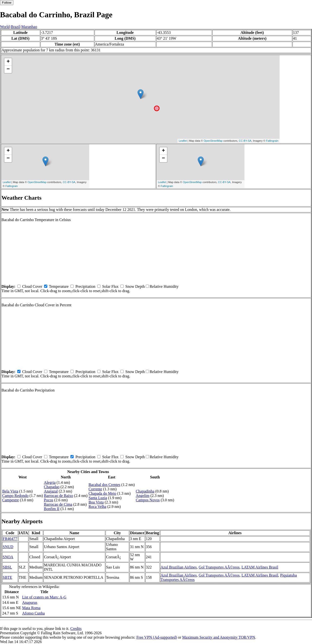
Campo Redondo (15, 496)
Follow (7, 3)
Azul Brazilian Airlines (179, 567)
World (5, 27)
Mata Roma (31, 608)
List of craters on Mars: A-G (44, 597)
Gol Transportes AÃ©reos (219, 567)
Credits (76, 629)
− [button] (8, 69)
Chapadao (52, 487)
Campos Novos (148, 500)
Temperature (59, 286)
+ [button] (8, 62)
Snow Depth (135, 286)
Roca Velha (97, 507)
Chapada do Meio (102, 493)
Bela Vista (10, 491)
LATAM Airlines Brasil (260, 567)
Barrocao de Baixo (58, 496)
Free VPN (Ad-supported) (157, 637)
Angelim (143, 496)
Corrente (95, 489)
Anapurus (30, 602)
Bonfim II (52, 509)
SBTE (7, 577)
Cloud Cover (32, 286)
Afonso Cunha (34, 613)
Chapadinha (145, 491)
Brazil (15, 27)
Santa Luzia (98, 498)
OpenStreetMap (213, 141)
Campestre (10, 500)
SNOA (8, 557)
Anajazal (51, 491)
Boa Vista (96, 502)
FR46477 (10, 539)
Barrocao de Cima (58, 504)
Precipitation (85, 286)
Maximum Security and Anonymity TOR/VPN (219, 637)
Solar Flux (110, 286)
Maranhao (29, 27)
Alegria (50, 482)
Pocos (49, 500)
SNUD (8, 547)
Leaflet (183, 141)
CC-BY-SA (245, 141)
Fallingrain (272, 141)
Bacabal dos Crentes (104, 485)
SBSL (7, 567)
